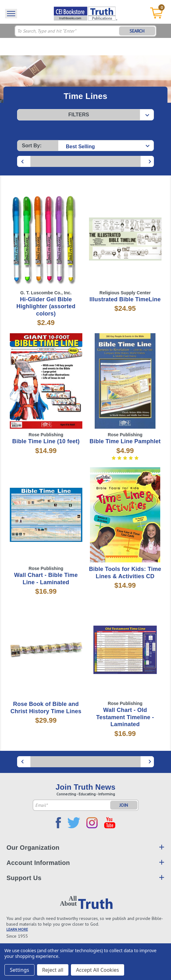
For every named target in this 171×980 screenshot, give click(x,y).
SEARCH (137, 31)
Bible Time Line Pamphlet (125, 441)
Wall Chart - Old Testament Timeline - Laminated (125, 717)
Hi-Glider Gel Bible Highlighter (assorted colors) (46, 306)
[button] (85, 115)
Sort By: (32, 146)
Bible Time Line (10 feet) (46, 441)
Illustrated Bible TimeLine (125, 299)
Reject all (53, 970)
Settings (19, 970)
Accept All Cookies (98, 970)
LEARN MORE (17, 929)
